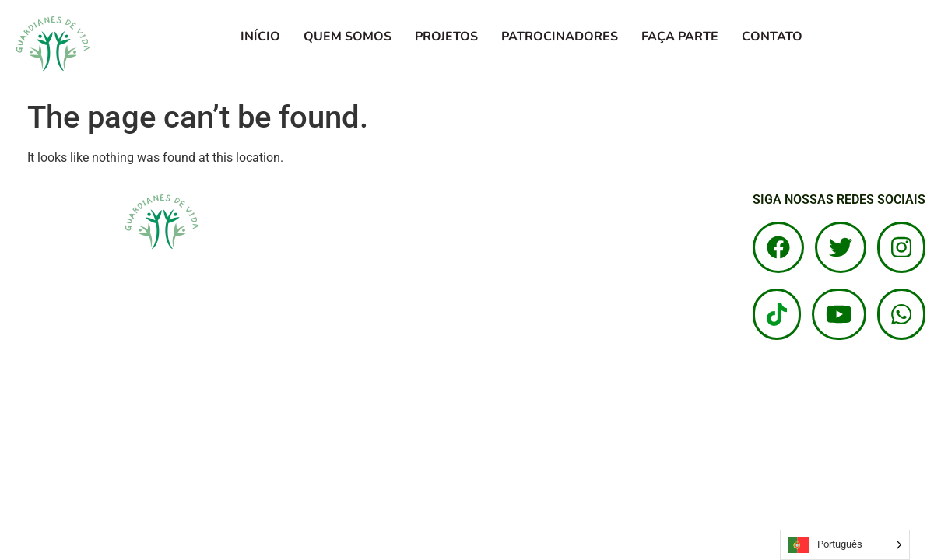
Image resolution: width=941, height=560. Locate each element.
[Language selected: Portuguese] (845, 545)
